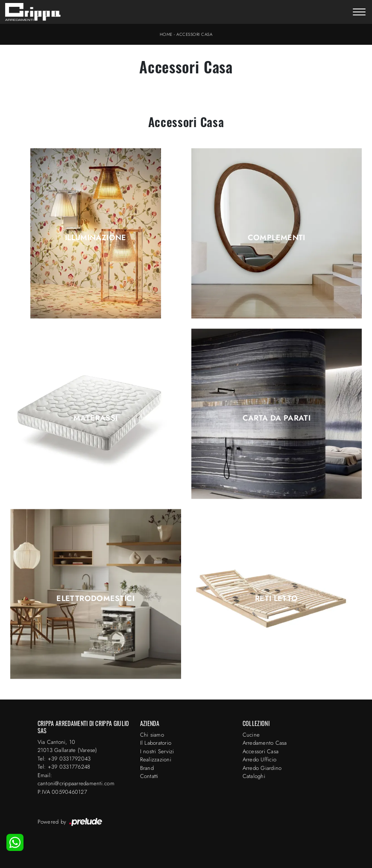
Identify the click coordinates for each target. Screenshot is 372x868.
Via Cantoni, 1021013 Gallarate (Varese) (67, 746)
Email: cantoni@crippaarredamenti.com (76, 779)
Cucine (251, 735)
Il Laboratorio (156, 743)
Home (166, 34)
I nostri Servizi (157, 751)
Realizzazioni (156, 759)
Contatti (149, 776)
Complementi (277, 238)
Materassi (95, 418)
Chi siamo (152, 735)
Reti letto (277, 598)
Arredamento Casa (265, 743)
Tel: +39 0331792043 (64, 759)
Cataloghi (254, 776)
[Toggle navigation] (359, 13)
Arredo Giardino (262, 768)
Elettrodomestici (95, 598)
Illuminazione (96, 238)
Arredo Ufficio (260, 759)
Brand (147, 768)
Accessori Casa (194, 34)
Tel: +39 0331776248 (64, 767)
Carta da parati (277, 418)
